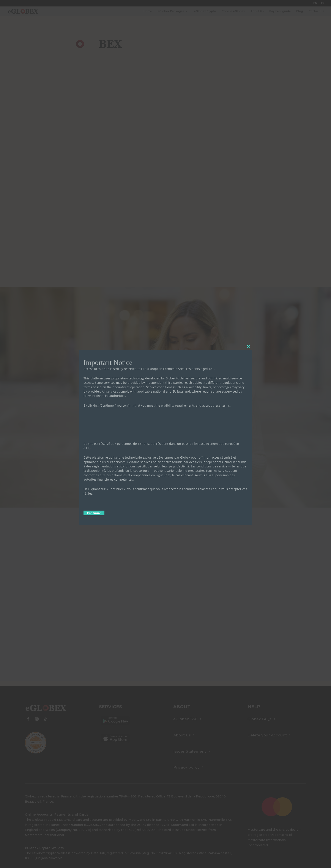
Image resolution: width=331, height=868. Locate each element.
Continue (94, 513)
